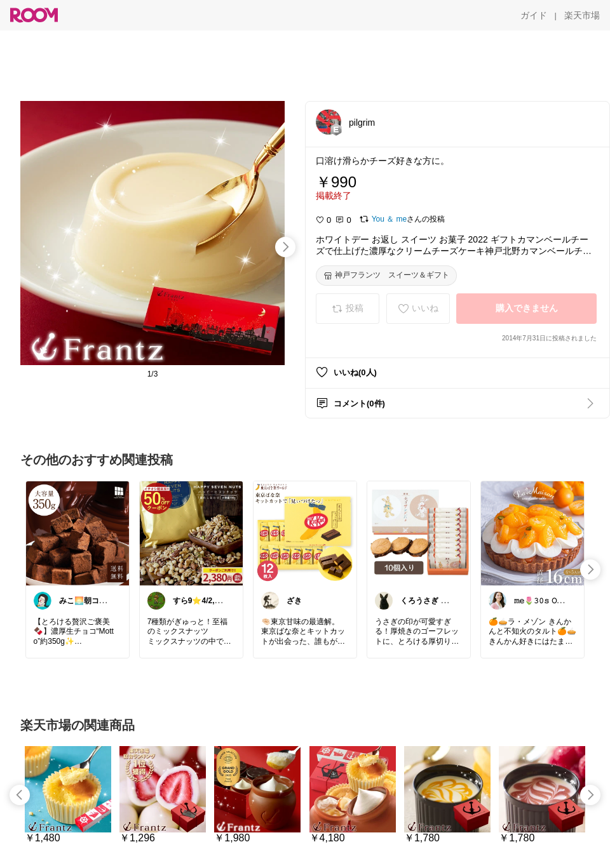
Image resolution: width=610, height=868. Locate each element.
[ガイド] (534, 15)
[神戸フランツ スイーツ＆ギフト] (386, 276)
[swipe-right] (285, 247)
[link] (78, 533)
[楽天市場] (582, 15)
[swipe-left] (20, 795)
